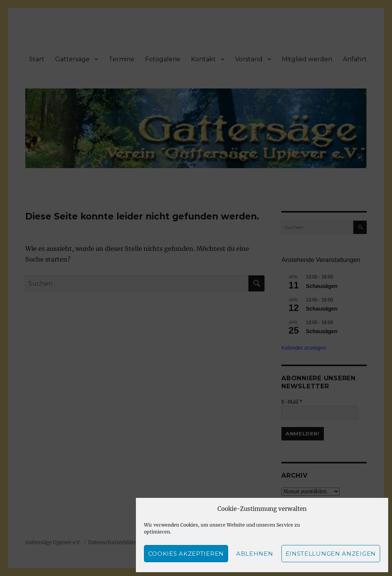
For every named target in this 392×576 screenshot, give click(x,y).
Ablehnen (255, 554)
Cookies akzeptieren (186, 554)
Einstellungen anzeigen (331, 554)
